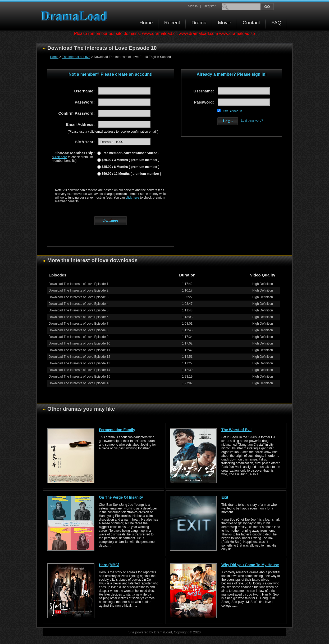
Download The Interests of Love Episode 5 (79, 310)
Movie (225, 23)
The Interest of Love (76, 57)
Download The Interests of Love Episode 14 (79, 370)
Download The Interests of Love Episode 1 (79, 284)
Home (146, 23)
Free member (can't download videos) (130, 153)
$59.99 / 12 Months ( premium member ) (131, 174)
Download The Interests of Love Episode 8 (79, 330)
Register (210, 6)
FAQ (276, 23)
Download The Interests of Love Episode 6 (79, 317)
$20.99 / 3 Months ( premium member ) (130, 160)
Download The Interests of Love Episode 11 (79, 350)
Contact (251, 23)
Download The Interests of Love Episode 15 (79, 377)
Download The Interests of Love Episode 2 (79, 290)
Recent (172, 23)
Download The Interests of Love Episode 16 (79, 383)
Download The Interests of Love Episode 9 (79, 337)
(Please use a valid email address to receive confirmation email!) (113, 132)
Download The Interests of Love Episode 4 (79, 304)
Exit (225, 497)
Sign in (193, 6)
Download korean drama (75, 16)
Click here (60, 157)
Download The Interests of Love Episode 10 (79, 343)
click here (133, 198)
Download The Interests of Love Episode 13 (79, 363)
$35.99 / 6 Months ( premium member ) (130, 167)
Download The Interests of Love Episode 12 (79, 357)
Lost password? (252, 120)
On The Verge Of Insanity (121, 497)
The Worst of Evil (236, 430)
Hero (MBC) (109, 565)
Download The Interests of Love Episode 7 (79, 324)
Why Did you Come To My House (250, 565)
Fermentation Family (117, 430)
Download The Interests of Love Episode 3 (79, 297)
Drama (199, 23)
